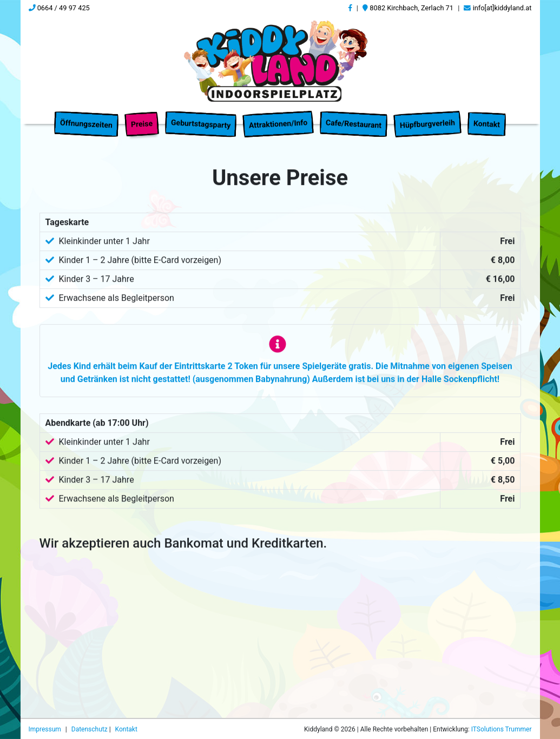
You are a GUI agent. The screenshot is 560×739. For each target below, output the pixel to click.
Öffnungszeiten (87, 117)
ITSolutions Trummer (502, 729)
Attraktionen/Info (278, 117)
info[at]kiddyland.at (498, 8)
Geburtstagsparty (200, 117)
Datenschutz (90, 729)
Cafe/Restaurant (354, 117)
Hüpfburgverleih (428, 117)
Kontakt (487, 117)
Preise (141, 117)
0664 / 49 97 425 (59, 8)
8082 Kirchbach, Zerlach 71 (408, 8)
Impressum (46, 729)
